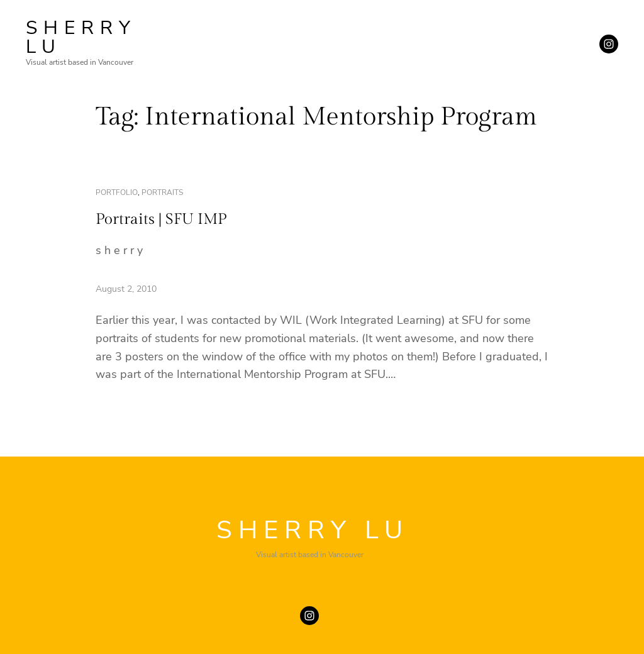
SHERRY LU (81, 37)
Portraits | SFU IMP (161, 219)
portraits (162, 192)
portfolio (117, 192)
